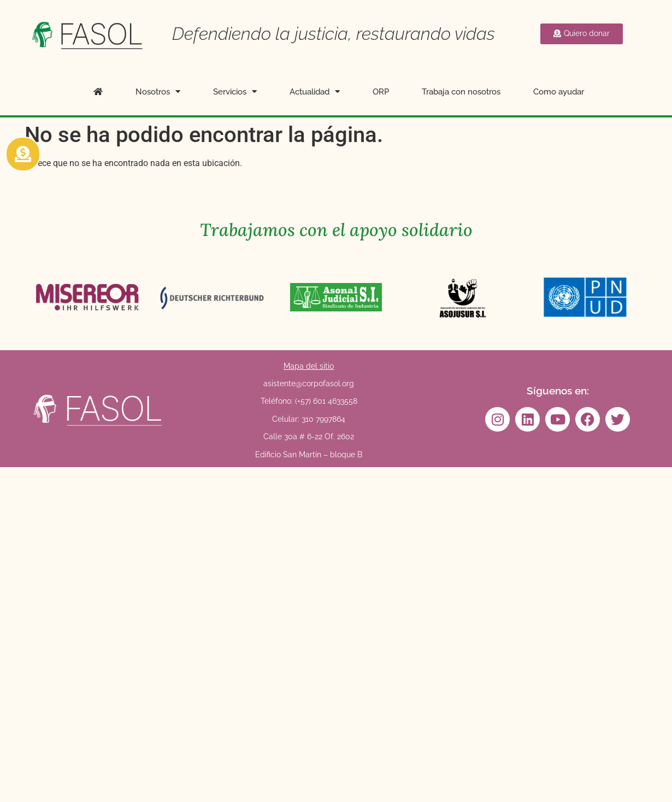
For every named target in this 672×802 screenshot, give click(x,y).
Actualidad (315, 92)
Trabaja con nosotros (461, 92)
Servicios (235, 92)
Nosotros (158, 92)
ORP (381, 92)
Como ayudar (559, 92)
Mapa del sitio (309, 366)
